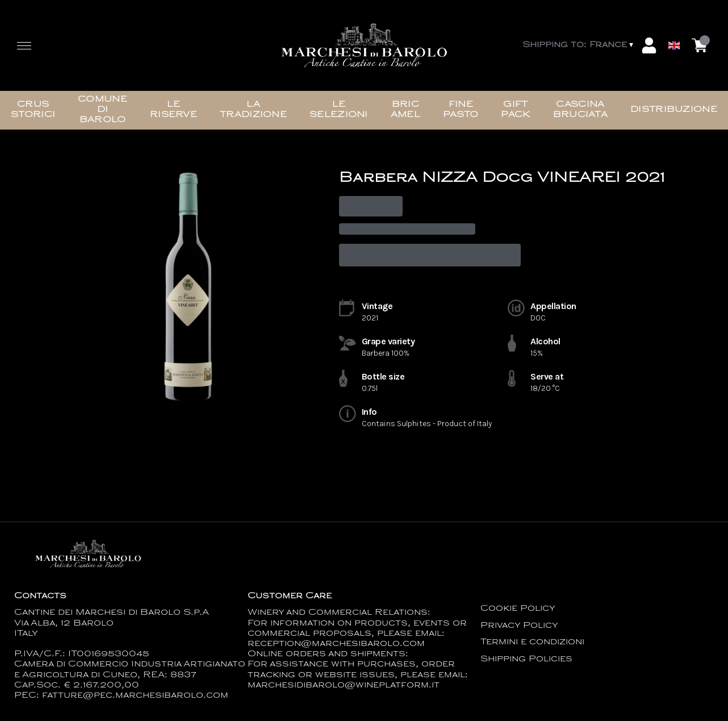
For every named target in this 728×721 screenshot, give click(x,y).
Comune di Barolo (102, 110)
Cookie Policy (518, 609)
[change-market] (579, 45)
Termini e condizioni (532, 642)
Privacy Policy (519, 626)
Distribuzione (674, 110)
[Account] (649, 45)
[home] (364, 45)
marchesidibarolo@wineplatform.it (344, 685)
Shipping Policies (526, 659)
